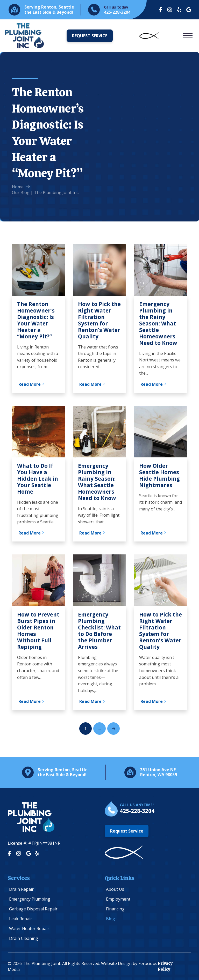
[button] (188, 36)
